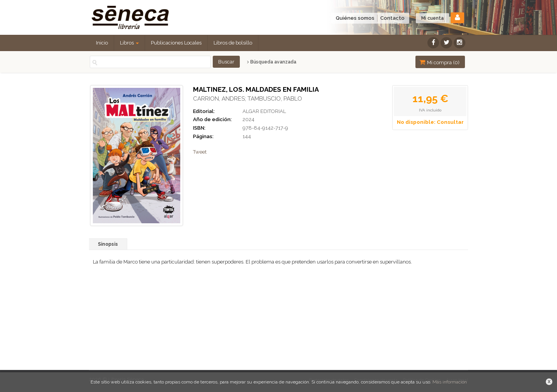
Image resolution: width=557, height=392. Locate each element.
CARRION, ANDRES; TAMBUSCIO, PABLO (248, 99)
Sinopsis (108, 244)
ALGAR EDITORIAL (264, 111)
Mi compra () (439, 62)
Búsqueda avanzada (272, 62)
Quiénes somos (355, 18)
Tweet (200, 152)
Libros (129, 43)
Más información (450, 382)
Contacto (392, 18)
